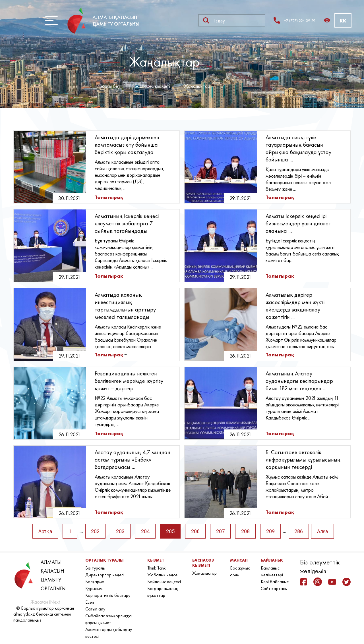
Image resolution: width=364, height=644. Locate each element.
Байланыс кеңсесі (164, 582)
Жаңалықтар (197, 86)
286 (299, 531)
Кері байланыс (275, 582)
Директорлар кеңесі (105, 575)
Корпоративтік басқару (108, 595)
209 (270, 531)
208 (245, 531)
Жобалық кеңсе (162, 575)
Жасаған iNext (45, 602)
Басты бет (110, 86)
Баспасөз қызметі (152, 86)
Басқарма (95, 582)
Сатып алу (95, 609)
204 (145, 531)
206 (195, 531)
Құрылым (94, 588)
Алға (323, 531)
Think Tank (157, 568)
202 (95, 531)
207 (220, 531)
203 (120, 531)
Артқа (45, 531)
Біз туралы (95, 568)
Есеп (90, 602)
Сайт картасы (274, 588)
